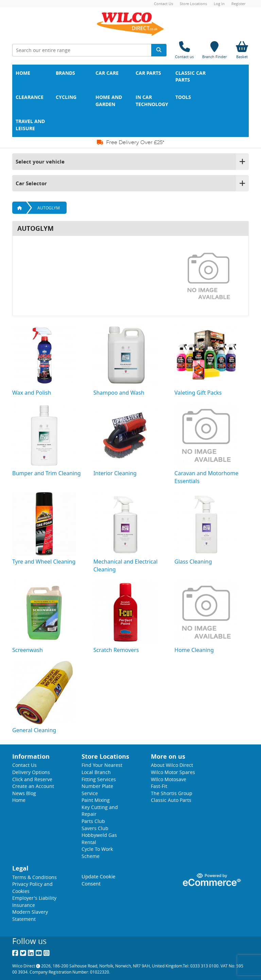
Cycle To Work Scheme (97, 853)
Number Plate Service (97, 790)
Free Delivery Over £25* (131, 142)
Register (238, 4)
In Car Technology (152, 101)
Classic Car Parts (191, 77)
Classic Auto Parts (171, 800)
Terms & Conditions (34, 877)
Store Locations (193, 4)
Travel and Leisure (31, 125)
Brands (65, 73)
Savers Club (95, 828)
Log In (219, 4)
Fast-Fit (159, 786)
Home (23, 73)
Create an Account (33, 786)
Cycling (66, 97)
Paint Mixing (96, 800)
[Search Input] (82, 50)
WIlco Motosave (169, 779)
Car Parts (148, 73)
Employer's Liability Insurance (34, 901)
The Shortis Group (172, 793)
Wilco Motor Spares (173, 772)
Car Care (107, 73)
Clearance (30, 97)
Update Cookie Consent (98, 880)
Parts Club (93, 821)
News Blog (24, 793)
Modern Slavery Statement (30, 915)
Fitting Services (99, 779)
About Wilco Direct (172, 765)
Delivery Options (31, 772)
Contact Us (163, 4)
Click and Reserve (32, 779)
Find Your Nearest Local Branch (102, 769)
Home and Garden (109, 101)
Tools (183, 97)
